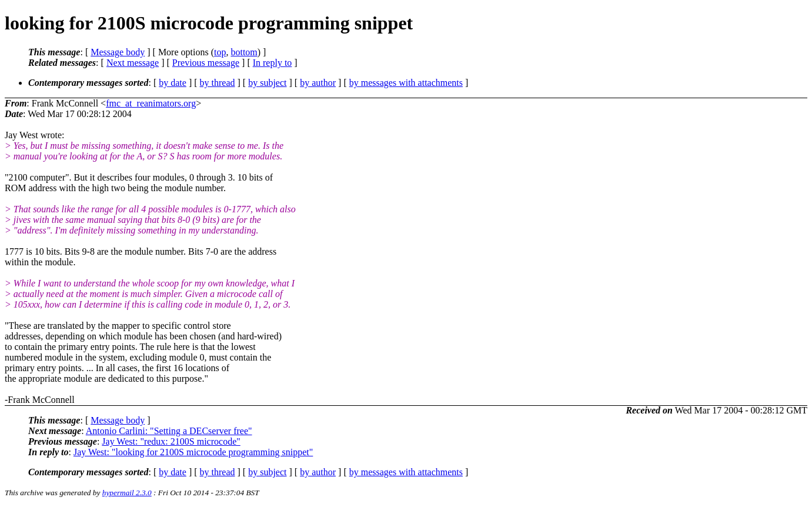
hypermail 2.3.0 (127, 493)
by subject (267, 83)
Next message (133, 63)
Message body (118, 52)
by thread (218, 83)
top (220, 52)
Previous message (206, 63)
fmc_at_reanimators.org (151, 103)
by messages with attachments (406, 83)
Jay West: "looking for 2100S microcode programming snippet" (193, 452)
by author (318, 83)
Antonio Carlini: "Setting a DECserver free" (169, 431)
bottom (244, 52)
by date (173, 83)
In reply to (273, 63)
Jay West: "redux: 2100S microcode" (171, 441)
